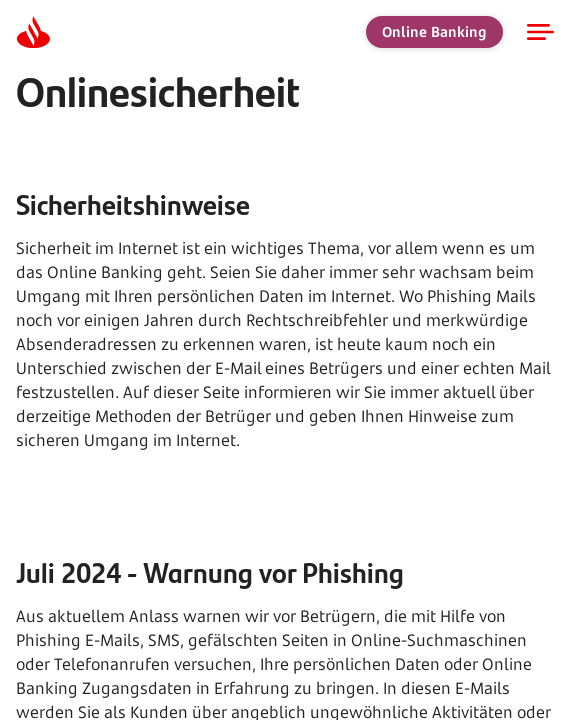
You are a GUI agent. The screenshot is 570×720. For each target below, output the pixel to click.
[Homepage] (33, 32)
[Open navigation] (540, 32)
